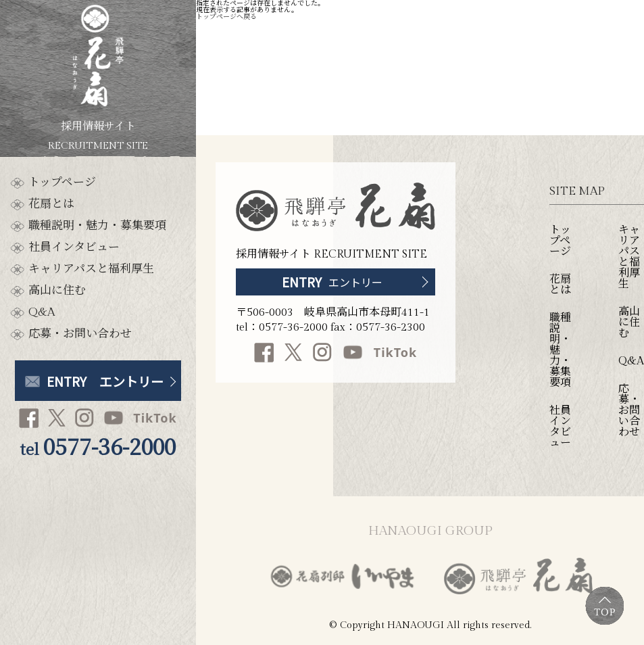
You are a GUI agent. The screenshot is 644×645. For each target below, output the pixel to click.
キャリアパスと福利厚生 (91, 269)
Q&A (42, 313)
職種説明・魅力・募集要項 (97, 226)
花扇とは (51, 205)
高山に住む (57, 291)
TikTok (155, 418)
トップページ (62, 183)
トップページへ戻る (226, 17)
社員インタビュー (74, 248)
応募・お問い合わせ (80, 334)
